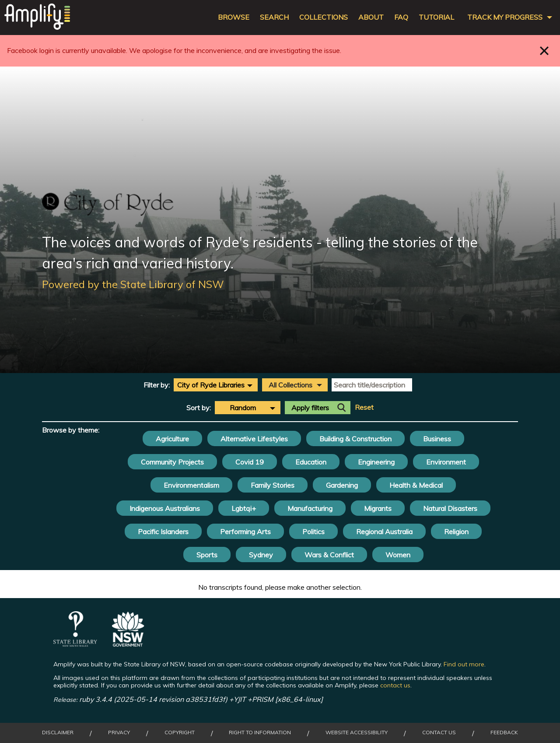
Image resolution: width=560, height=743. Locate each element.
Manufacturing (310, 508)
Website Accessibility (357, 732)
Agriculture (172, 439)
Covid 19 (250, 462)
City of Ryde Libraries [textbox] (211, 385)
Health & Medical (416, 485)
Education (311, 462)
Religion (456, 532)
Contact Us (439, 732)
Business (437, 439)
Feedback (504, 732)
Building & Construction (355, 439)
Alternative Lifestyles (254, 439)
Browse (234, 17)
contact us (395, 685)
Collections (324, 17)
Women (398, 555)
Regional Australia (384, 532)
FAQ (401, 17)
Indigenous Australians (165, 508)
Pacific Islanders (163, 532)
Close (544, 51)
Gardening (342, 485)
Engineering (376, 462)
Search (274, 17)
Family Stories (273, 485)
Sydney (261, 555)
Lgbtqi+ (244, 508)
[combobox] (216, 385)
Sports (207, 555)
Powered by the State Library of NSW (133, 284)
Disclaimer (58, 732)
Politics (313, 532)
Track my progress (505, 17)
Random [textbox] (243, 408)
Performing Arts (245, 532)
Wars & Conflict (329, 555)
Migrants (378, 508)
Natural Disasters (450, 508)
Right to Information (260, 732)
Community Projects (172, 462)
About (371, 17)
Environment (446, 462)
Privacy (119, 732)
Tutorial (436, 17)
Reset (364, 407)
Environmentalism (191, 485)
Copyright (180, 732)
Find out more (464, 664)
